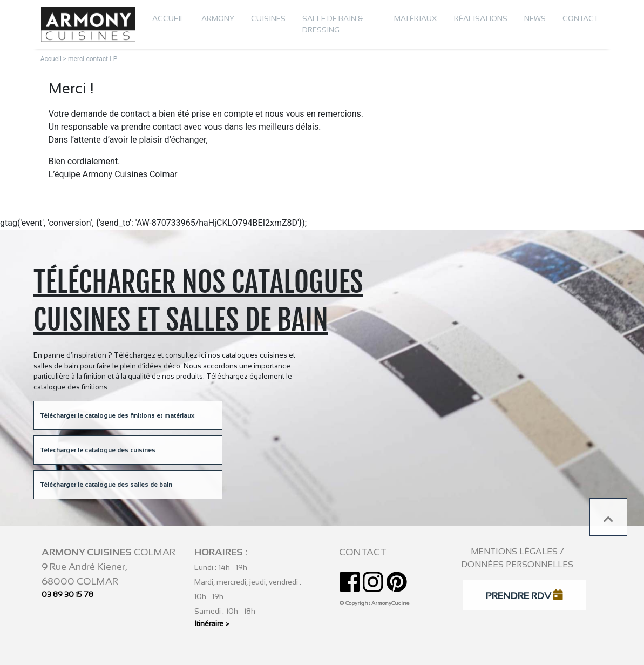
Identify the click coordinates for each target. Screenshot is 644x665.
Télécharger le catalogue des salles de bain (106, 485)
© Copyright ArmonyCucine (374, 603)
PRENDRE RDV (524, 595)
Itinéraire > (212, 623)
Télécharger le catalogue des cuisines (98, 450)
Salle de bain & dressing (333, 24)
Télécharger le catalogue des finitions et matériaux (117, 415)
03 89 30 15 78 (67, 594)
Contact (581, 18)
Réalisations (481, 18)
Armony (218, 18)
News (535, 18)
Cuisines (268, 18)
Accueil (168, 18)
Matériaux (416, 18)
